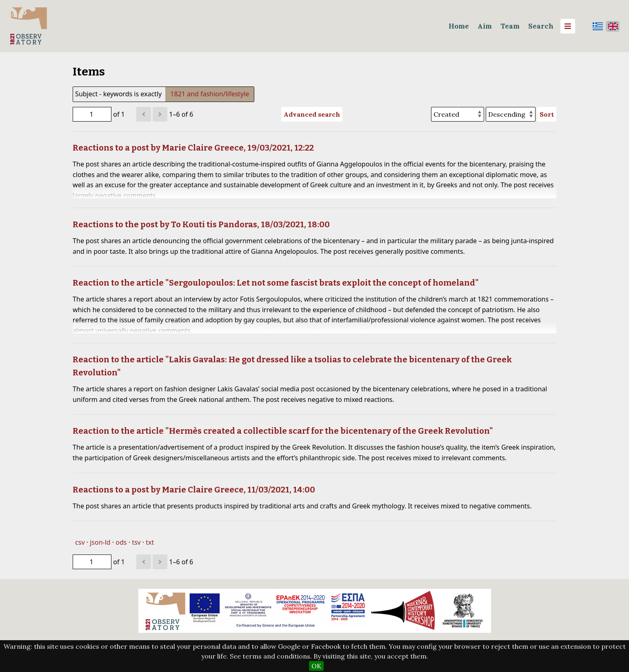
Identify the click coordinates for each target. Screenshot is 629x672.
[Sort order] (511, 114)
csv (80, 542)
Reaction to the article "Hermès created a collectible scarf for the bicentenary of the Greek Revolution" (283, 431)
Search (541, 26)
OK (316, 666)
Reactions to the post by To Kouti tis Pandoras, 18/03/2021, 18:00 (201, 224)
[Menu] (568, 26)
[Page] (92, 114)
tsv (136, 542)
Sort (547, 114)
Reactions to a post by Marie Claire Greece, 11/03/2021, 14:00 (194, 490)
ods (121, 542)
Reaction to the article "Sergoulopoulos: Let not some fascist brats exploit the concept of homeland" (276, 283)
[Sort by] (458, 114)
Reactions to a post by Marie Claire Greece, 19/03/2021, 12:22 (193, 148)
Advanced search (312, 114)
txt (150, 542)
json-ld (100, 542)
